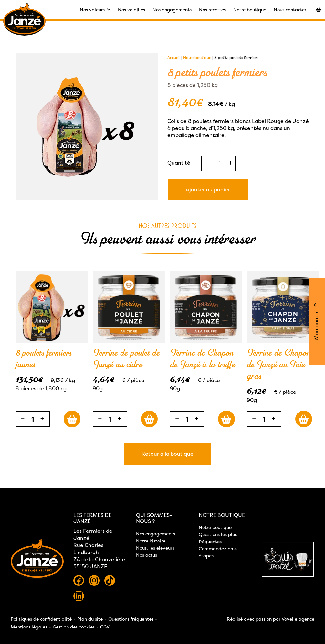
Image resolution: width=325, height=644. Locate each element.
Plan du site (90, 619)
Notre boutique (250, 10)
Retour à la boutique (168, 454)
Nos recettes (212, 10)
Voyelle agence (298, 619)
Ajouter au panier (208, 189)
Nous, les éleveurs (155, 548)
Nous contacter (290, 10)
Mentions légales (29, 627)
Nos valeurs (95, 10)
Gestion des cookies (74, 627)
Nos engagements (172, 10)
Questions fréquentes (131, 619)
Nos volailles (131, 10)
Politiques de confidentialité (41, 619)
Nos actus (147, 555)
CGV (105, 627)
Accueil (174, 57)
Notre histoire (151, 541)
